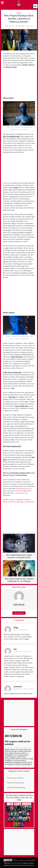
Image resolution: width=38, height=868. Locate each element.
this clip (27, 148)
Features (19, 13)
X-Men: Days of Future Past (25, 502)
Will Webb (21, 26)
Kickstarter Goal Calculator (16, 783)
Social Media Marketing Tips (16, 788)
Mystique (20, 500)
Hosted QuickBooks (22, 491)
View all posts (19, 613)
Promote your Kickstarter (15, 778)
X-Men (12, 502)
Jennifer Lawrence (10, 500)
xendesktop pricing (22, 489)
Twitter (11, 475)
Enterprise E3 (20, 493)
